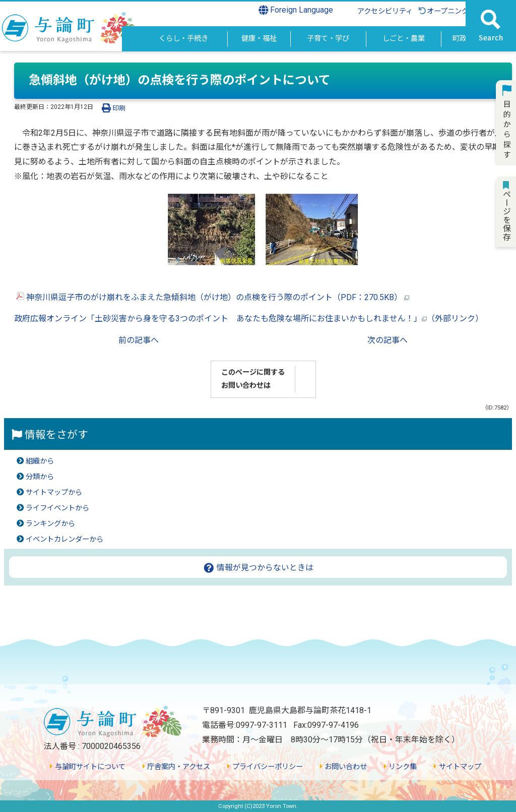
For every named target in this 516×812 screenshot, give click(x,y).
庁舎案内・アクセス (176, 767)
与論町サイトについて (87, 767)
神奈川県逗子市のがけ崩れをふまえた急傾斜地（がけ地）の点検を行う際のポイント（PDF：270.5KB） (213, 297)
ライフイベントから (57, 508)
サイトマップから (54, 492)
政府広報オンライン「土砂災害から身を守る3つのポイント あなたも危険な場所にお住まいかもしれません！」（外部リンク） (249, 318)
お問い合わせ (343, 767)
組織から (40, 461)
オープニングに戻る (454, 11)
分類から (40, 477)
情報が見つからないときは (258, 568)
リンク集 (400, 767)
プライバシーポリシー (265, 767)
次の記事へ (388, 340)
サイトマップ (457, 767)
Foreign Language (296, 10)
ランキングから (50, 524)
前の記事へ (139, 340)
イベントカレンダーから (64, 539)
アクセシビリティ (385, 11)
